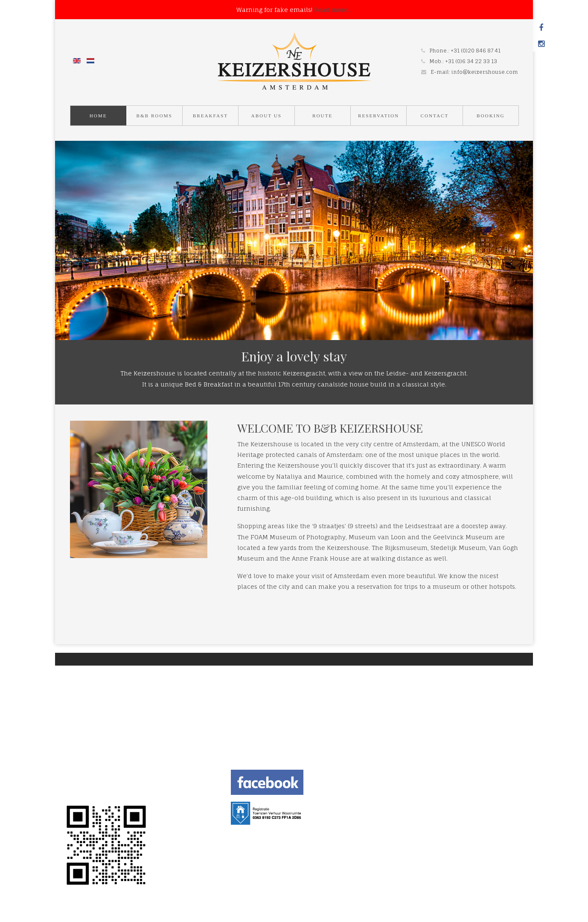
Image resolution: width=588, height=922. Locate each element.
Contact (434, 116)
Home (98, 116)
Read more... (333, 10)
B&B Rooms (154, 116)
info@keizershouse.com (485, 72)
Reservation (378, 116)
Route (322, 116)
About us (266, 116)
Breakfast (210, 116)
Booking (491, 116)
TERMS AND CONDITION (98, 779)
